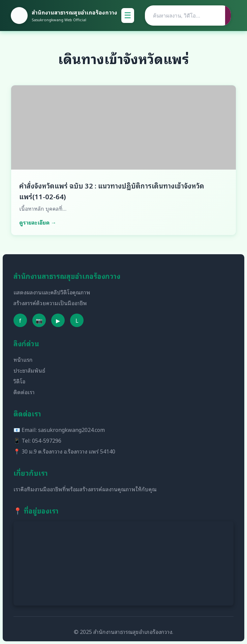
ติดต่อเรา (24, 392)
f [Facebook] (20, 320)
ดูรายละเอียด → (38, 222)
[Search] (185, 16)
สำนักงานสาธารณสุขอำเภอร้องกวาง (74, 12)
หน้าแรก (23, 359)
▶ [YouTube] (58, 320)
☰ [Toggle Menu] (128, 15)
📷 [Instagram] (39, 320)
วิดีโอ (19, 381)
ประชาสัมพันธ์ (29, 370)
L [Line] (77, 320)
